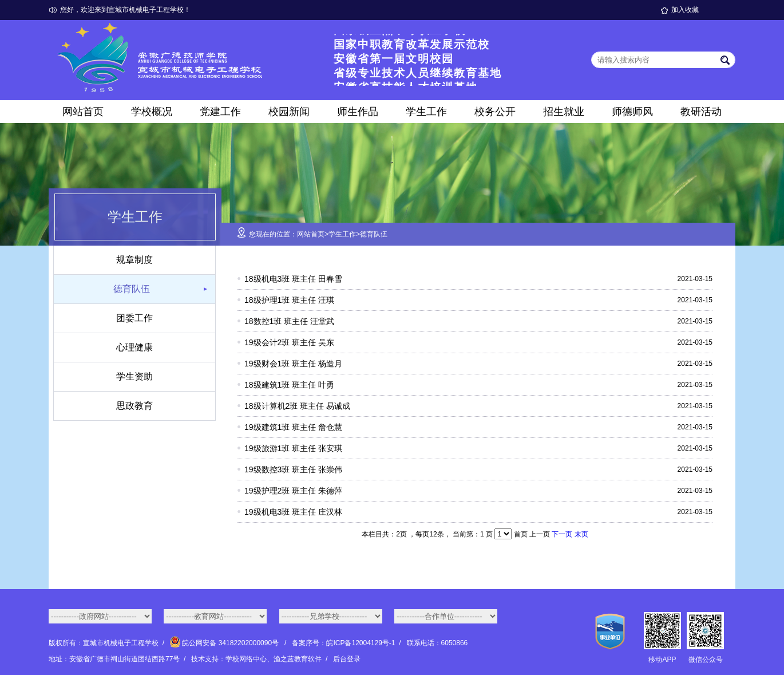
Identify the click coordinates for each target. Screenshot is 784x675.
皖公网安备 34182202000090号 (225, 643)
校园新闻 (289, 112)
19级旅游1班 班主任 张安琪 (293, 448)
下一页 (562, 534)
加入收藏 (685, 10)
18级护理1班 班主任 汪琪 (289, 300)
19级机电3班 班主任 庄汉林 (293, 512)
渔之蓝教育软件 (298, 659)
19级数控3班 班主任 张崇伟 (293, 469)
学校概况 (152, 112)
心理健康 (134, 347)
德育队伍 (132, 289)
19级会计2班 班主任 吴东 (289, 342)
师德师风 (632, 112)
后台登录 (347, 659)
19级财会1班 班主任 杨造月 (293, 364)
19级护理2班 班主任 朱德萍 (293, 491)
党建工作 (220, 112)
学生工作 (426, 112)
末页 (581, 534)
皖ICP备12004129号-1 (361, 643)
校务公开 (495, 112)
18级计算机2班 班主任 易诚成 (297, 406)
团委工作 (134, 318)
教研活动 (701, 112)
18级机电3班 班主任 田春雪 (293, 279)
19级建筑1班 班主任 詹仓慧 (293, 427)
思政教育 (134, 406)
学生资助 (134, 376)
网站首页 (83, 112)
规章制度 (134, 260)
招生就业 (564, 112)
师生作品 (358, 112)
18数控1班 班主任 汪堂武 (289, 321)
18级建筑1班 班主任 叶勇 (289, 385)
